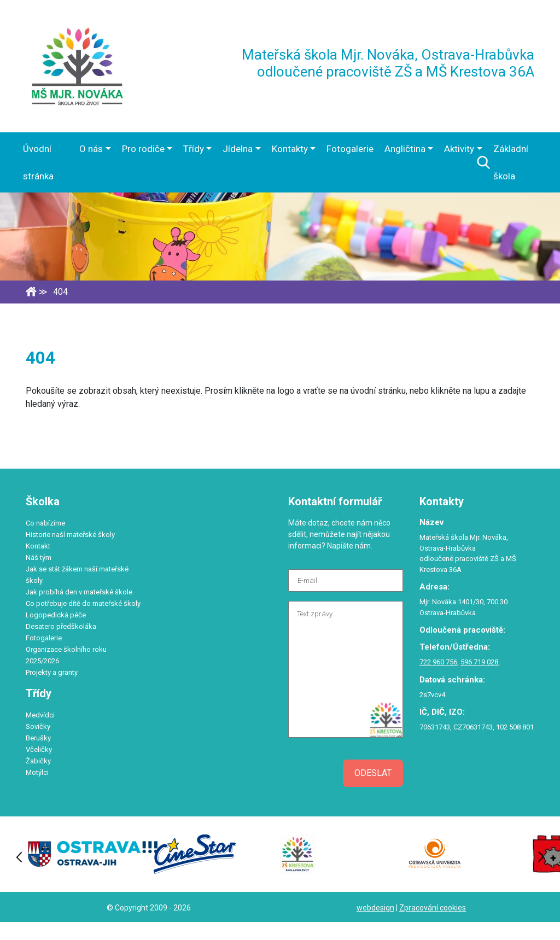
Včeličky (39, 749)
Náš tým (39, 557)
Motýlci (37, 772)
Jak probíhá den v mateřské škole (79, 592)
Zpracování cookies (433, 908)
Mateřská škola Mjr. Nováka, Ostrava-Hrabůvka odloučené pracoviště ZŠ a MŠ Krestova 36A (388, 63)
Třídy (194, 149)
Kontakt (38, 546)
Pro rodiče (143, 149)
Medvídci (40, 715)
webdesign (375, 908)
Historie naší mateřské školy (70, 535)
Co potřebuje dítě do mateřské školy (83, 603)
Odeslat (373, 773)
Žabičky (38, 761)
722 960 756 (438, 662)
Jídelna (238, 149)
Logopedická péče (56, 615)
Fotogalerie (350, 149)
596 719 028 (479, 662)
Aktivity (459, 149)
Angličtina (405, 149)
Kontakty (290, 149)
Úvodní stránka (38, 162)
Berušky (38, 738)
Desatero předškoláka (61, 626)
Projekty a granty (52, 672)
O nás (91, 149)
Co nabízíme (45, 523)
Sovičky (38, 726)
